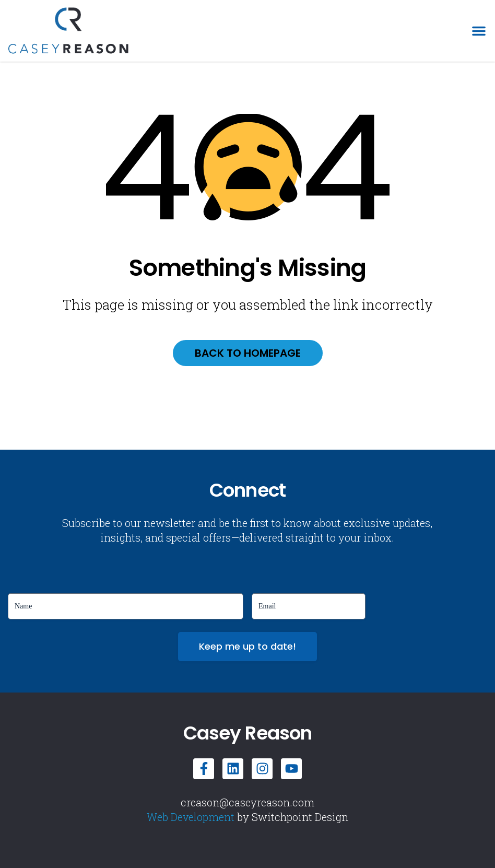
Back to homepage (248, 353)
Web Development (191, 817)
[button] (479, 31)
